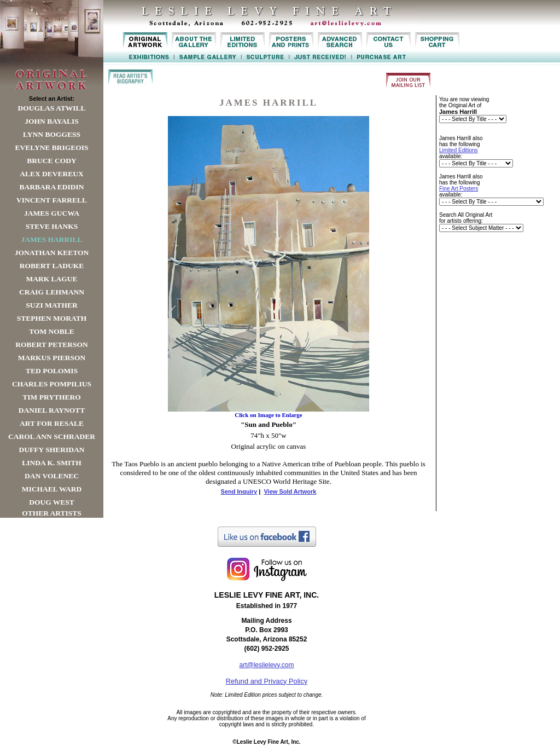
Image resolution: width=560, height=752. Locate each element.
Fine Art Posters (459, 189)
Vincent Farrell (52, 200)
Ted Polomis (52, 371)
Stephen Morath (52, 318)
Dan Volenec (52, 476)
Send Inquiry (239, 491)
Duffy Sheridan (52, 450)
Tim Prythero (51, 397)
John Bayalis (51, 121)
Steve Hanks (52, 226)
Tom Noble (52, 331)
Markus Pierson (52, 358)
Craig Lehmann (52, 292)
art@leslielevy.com (267, 665)
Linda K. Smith (51, 463)
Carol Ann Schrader (52, 436)
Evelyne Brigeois (51, 147)
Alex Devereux (52, 174)
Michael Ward (52, 489)
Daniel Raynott (52, 410)
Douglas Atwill (52, 108)
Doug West (52, 502)
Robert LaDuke (52, 266)
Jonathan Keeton (52, 253)
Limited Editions (459, 150)
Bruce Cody (51, 161)
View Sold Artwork (290, 491)
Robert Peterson (51, 345)
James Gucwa (52, 213)
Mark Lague (51, 279)
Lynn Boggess (52, 134)
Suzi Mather (52, 305)
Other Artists (52, 513)
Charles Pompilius (52, 384)
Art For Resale (52, 423)
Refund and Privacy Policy (267, 681)
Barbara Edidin (51, 187)
